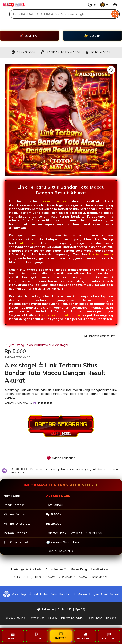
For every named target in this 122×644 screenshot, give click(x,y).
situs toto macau (100, 254)
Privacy (53, 618)
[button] (61, 609)
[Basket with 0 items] (115, 5)
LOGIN (37, 636)
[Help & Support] (92, 5)
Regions (111, 618)
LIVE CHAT (109, 636)
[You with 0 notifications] (104, 5)
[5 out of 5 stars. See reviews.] (45, 403)
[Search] (115, 14)
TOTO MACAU (100, 577)
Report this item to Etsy (99, 336)
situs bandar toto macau (62, 315)
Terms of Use (37, 618)
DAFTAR (61, 636)
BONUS (13, 636)
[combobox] (60, 14)
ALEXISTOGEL (22, 577)
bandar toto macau (55, 201)
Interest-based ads (72, 618)
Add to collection (61, 458)
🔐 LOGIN (93, 36)
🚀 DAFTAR (30, 36)
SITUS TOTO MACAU (45, 577)
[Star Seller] (35, 403)
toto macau (28, 243)
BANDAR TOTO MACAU (18, 403)
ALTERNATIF (85, 636)
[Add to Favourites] (111, 70)
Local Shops (95, 618)
